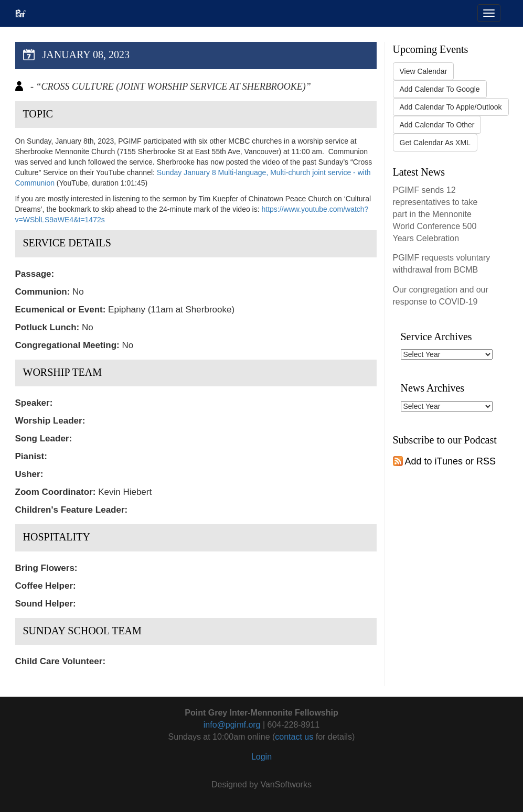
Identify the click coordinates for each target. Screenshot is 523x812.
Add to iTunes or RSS (444, 461)
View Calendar (424, 71)
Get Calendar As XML (435, 143)
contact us (294, 737)
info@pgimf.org (232, 725)
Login (261, 757)
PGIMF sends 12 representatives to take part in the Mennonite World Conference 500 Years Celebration (435, 214)
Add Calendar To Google (440, 89)
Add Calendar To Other (437, 125)
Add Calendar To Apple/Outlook (451, 107)
